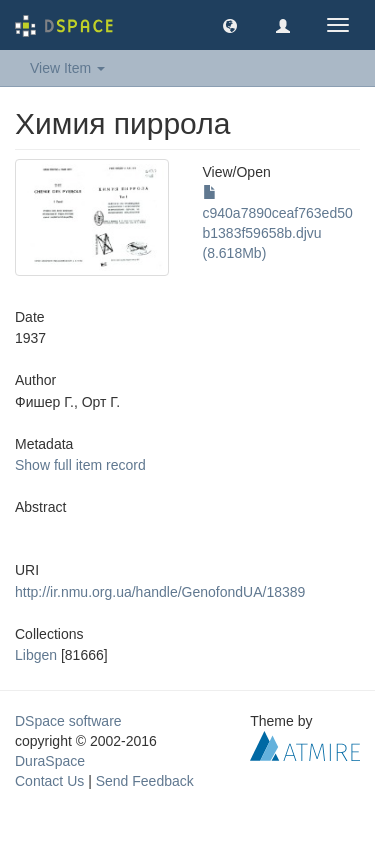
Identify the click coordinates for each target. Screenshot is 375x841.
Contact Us (49, 781)
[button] (230, 25)
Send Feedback (145, 781)
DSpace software (68, 721)
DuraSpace (50, 761)
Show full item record (80, 465)
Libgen (36, 655)
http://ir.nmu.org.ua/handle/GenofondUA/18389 (160, 592)
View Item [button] (67, 68)
